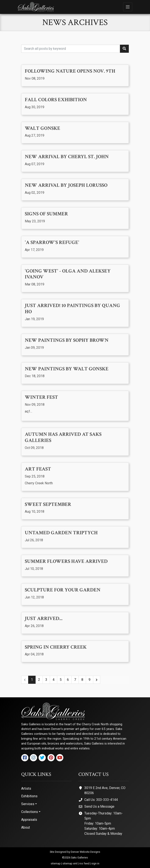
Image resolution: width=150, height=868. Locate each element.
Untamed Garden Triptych (61, 533)
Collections (30, 812)
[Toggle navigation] (128, 7)
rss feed (84, 863)
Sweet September (48, 505)
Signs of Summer (46, 214)
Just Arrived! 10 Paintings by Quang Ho (72, 309)
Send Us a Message (99, 806)
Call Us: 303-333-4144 (101, 800)
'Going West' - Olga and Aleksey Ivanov (68, 274)
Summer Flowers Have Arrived (66, 561)
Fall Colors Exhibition (56, 100)
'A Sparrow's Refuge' (52, 243)
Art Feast (38, 469)
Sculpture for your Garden (63, 590)
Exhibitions (29, 796)
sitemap (56, 863)
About (26, 827)
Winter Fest (41, 397)
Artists (26, 788)
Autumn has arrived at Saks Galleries (63, 437)
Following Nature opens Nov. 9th (70, 71)
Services (28, 804)
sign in (95, 863)
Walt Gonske (42, 128)
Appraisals (29, 820)
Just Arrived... (44, 619)
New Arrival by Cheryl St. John (67, 157)
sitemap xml (70, 863)
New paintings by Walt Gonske (67, 369)
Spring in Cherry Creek (56, 647)
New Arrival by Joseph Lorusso (66, 185)
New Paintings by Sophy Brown (67, 340)
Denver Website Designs (85, 852)
